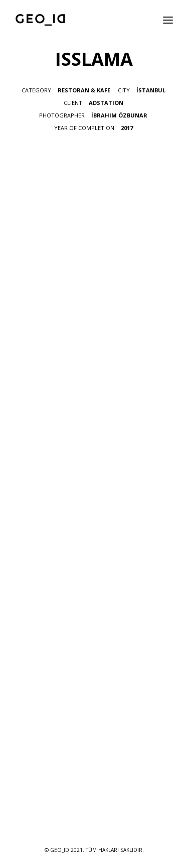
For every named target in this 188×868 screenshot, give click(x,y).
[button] (168, 20)
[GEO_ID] (41, 20)
